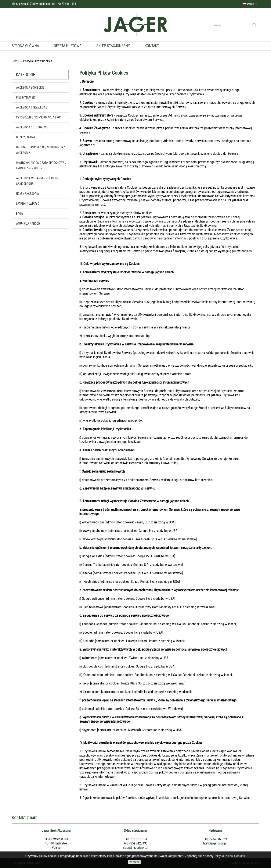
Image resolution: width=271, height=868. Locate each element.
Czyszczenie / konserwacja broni (39, 117)
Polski (251, 4)
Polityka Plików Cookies (229, 856)
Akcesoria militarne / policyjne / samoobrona (38, 180)
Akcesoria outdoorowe (32, 127)
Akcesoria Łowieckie (30, 87)
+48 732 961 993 (66, 4)
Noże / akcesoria (28, 193)
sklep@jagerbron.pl (136, 848)
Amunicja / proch (28, 223)
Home (15, 61)
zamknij (134, 862)
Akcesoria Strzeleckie (32, 107)
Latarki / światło (28, 203)
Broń (19, 213)
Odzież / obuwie (26, 136)
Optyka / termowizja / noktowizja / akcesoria (40, 149)
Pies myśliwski (26, 97)
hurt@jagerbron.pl (215, 843)
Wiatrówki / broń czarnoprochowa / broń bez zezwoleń (41, 165)
